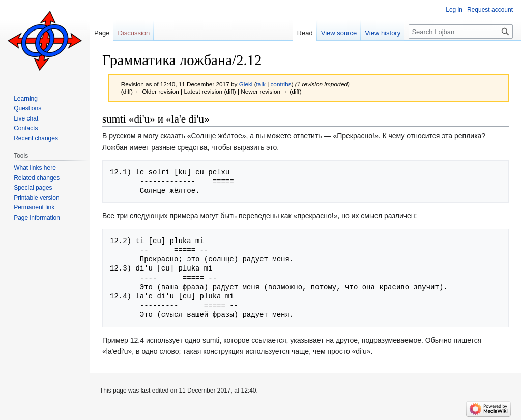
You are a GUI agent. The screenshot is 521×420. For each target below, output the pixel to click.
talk (261, 84)
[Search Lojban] (461, 32)
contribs (281, 84)
